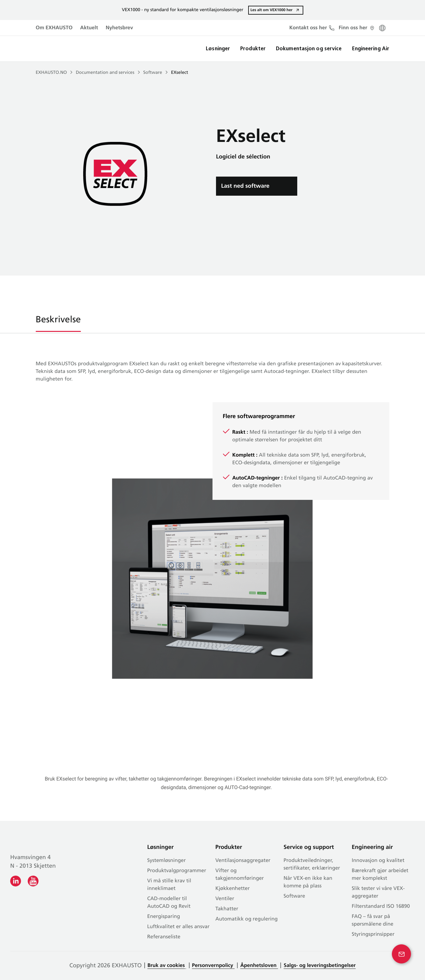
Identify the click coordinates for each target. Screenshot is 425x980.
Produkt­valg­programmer (177, 871)
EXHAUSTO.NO (51, 73)
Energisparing (164, 917)
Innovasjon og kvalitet (378, 861)
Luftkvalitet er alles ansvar (178, 927)
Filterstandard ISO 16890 (381, 906)
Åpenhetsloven (259, 966)
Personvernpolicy (213, 966)
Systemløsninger (166, 861)
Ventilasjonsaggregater (243, 861)
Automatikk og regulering (247, 919)
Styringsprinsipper (373, 934)
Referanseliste (164, 937)
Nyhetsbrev (119, 28)
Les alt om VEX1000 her (271, 10)
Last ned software (245, 186)
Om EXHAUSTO (54, 28)
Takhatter (227, 909)
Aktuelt (89, 28)
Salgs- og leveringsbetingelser (320, 966)
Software (153, 73)
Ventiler (225, 899)
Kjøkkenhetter (233, 889)
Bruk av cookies (166, 966)
